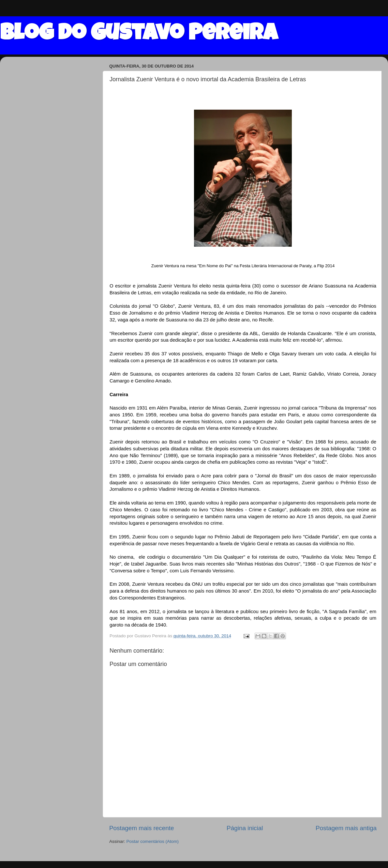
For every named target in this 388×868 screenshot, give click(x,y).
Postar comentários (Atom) (153, 841)
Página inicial (245, 828)
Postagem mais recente (142, 828)
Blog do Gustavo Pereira (139, 35)
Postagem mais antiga (346, 828)
